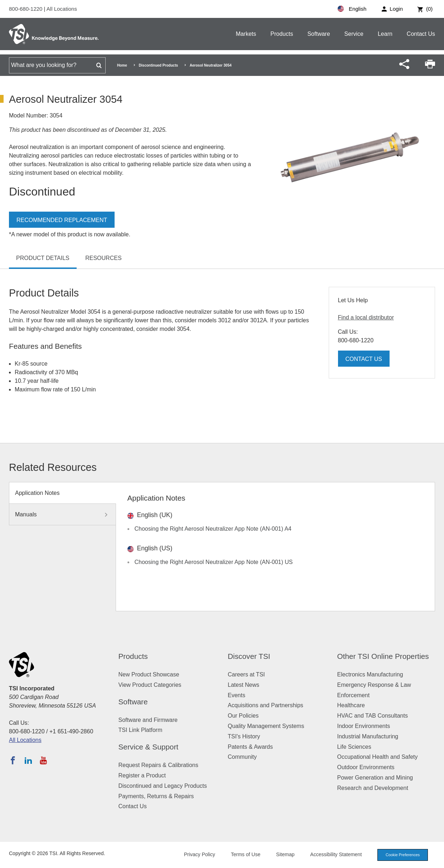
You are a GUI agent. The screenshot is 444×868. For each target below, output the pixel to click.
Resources (103, 258)
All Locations (62, 9)
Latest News (243, 685)
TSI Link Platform (141, 730)
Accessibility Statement (334, 854)
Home (122, 65)
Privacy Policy (198, 854)
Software (318, 34)
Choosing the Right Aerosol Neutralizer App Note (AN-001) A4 (213, 529)
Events (237, 695)
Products (282, 34)
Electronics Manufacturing (370, 674)
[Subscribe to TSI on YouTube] (43, 760)
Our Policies (243, 716)
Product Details (43, 258)
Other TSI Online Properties (383, 656)
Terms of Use (244, 854)
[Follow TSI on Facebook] (13, 760)
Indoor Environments (364, 726)
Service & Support (149, 747)
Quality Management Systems (266, 726)
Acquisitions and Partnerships (266, 705)
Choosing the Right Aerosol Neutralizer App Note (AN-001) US (214, 562)
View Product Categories (150, 685)
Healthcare (351, 705)
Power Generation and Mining (375, 778)
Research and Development (373, 788)
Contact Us (421, 34)
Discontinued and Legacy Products (163, 786)
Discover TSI (249, 656)
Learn (385, 34)
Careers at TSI (246, 674)
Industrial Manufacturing (368, 736)
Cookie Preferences (402, 855)
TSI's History (244, 736)
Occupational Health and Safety (378, 757)
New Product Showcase (149, 674)
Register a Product (142, 775)
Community (242, 757)
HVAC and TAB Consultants (373, 716)
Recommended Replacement (62, 220)
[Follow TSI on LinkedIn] (28, 760)
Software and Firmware (148, 720)
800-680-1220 (26, 9)
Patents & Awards (250, 747)
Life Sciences (354, 747)
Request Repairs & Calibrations (158, 765)
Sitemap (284, 854)
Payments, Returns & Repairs (156, 796)
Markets (246, 34)
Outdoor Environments (366, 767)
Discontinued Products (158, 65)
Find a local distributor (366, 317)
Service (354, 34)
